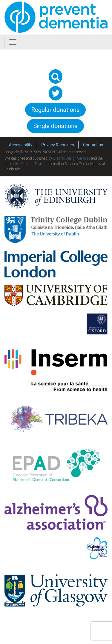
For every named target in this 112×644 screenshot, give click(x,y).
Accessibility (21, 145)
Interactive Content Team (24, 164)
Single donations (55, 126)
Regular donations (55, 110)
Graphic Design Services (72, 158)
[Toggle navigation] (13, 42)
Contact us (93, 145)
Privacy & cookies (57, 145)
